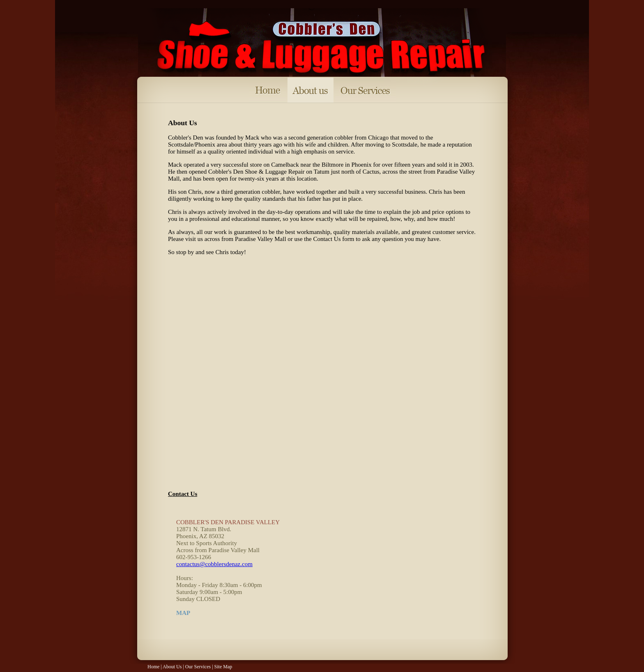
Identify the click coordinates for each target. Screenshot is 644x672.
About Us (172, 667)
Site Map (223, 667)
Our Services (198, 667)
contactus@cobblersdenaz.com (214, 564)
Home (153, 667)
